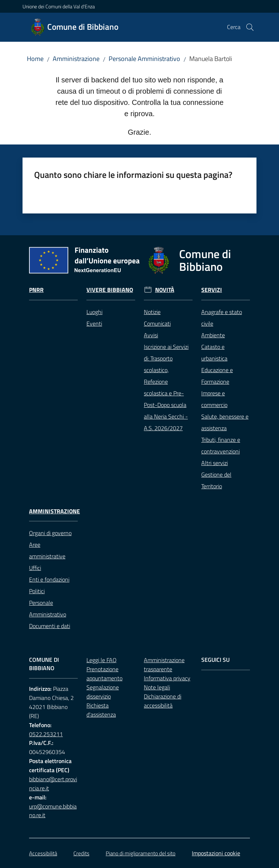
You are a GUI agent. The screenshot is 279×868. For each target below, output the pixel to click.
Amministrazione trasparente (164, 665)
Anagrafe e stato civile (222, 318)
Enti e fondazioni (49, 579)
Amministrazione (76, 59)
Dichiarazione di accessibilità (163, 701)
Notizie (152, 312)
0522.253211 (46, 734)
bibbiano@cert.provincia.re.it (53, 784)
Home (35, 59)
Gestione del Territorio (216, 480)
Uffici (35, 568)
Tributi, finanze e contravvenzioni (221, 445)
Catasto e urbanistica (214, 353)
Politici (37, 591)
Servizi (212, 290)
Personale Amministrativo (144, 59)
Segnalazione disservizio (103, 692)
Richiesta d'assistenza (101, 710)
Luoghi (94, 312)
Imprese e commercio (214, 399)
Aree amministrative (47, 550)
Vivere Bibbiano (110, 290)
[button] (250, 27)
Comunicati (157, 323)
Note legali (157, 687)
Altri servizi (215, 463)
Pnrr (36, 290)
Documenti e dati (50, 626)
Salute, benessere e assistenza (225, 422)
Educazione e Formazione (217, 376)
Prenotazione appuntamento (104, 674)
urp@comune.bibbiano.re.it (53, 811)
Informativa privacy (167, 678)
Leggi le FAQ (102, 660)
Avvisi (151, 335)
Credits (81, 853)
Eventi (94, 323)
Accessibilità (43, 853)
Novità (165, 290)
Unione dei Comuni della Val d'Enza (59, 6)
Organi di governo (50, 533)
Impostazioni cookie (216, 853)
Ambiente (213, 335)
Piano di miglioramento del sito (141, 853)
